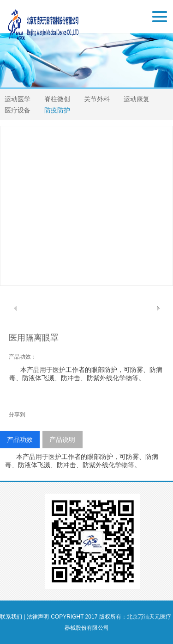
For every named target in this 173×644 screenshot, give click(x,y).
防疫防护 (57, 110)
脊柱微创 (57, 99)
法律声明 (38, 617)
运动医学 (18, 99)
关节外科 (97, 99)
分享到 (17, 415)
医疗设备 (18, 110)
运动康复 (137, 99)
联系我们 (11, 617)
